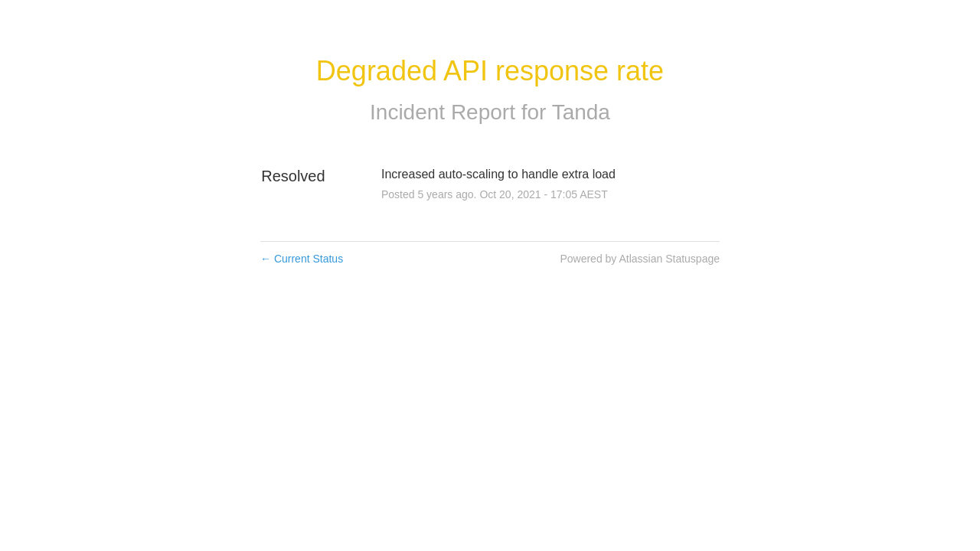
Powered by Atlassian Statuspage (640, 259)
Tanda (581, 112)
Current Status (302, 259)
